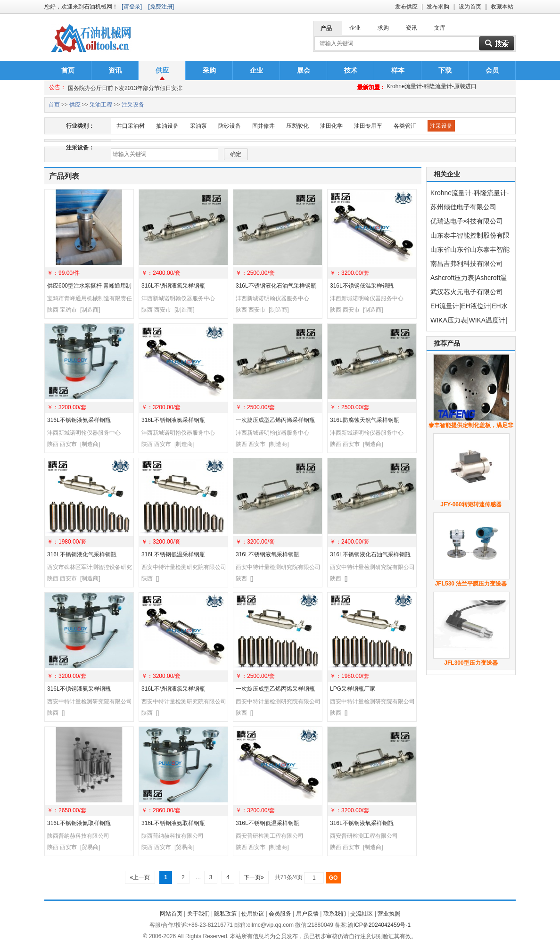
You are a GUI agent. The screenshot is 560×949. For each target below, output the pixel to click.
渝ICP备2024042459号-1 (379, 925)
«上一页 (140, 877)
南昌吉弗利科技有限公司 (467, 264)
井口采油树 (131, 126)
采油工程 (101, 105)
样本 (398, 70)
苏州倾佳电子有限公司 (463, 207)
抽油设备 (167, 126)
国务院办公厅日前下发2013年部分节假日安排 (125, 87)
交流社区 (362, 914)
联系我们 (335, 914)
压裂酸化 (297, 126)
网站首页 (171, 914)
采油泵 (198, 126)
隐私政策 (225, 914)
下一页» (254, 877)
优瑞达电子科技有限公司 (467, 221)
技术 (351, 70)
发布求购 (438, 7)
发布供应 (406, 7)
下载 (445, 70)
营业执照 (389, 914)
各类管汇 (405, 126)
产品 (326, 28)
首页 (68, 70)
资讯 (412, 28)
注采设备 (133, 105)
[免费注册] (161, 7)
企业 (355, 28)
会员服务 (280, 914)
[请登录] (132, 7)
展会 (304, 70)
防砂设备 (230, 126)
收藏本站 (502, 7)
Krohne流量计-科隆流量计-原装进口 (432, 87)
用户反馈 (307, 914)
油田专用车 (368, 126)
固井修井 (264, 126)
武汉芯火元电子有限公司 (467, 292)
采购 (209, 70)
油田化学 (331, 126)
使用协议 (253, 914)
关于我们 (198, 914)
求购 (383, 28)
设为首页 (470, 7)
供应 (162, 70)
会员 (492, 70)
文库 (440, 28)
